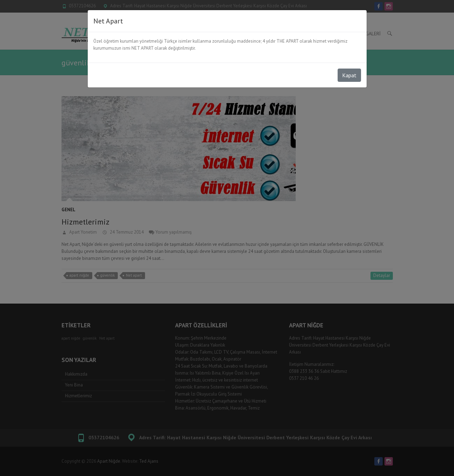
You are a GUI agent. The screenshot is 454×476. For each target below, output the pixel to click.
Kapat (349, 75)
